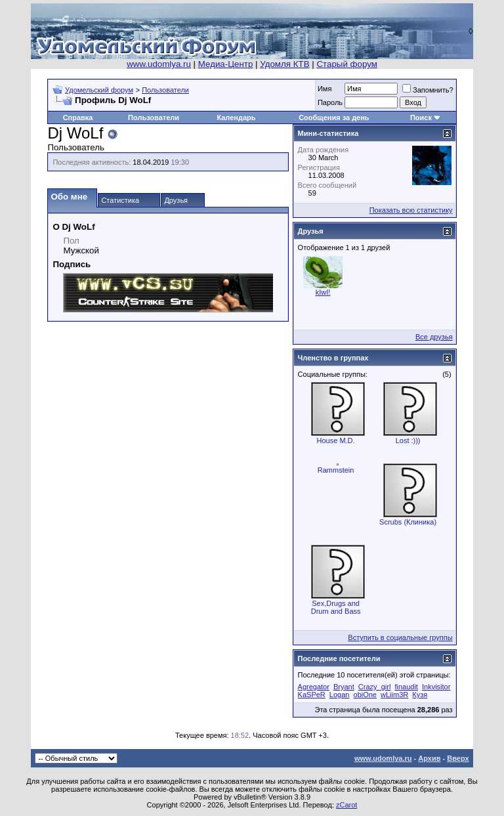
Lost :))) (408, 440)
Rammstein (336, 470)
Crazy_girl (375, 687)
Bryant (344, 687)
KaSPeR (312, 695)
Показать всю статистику (411, 210)
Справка (78, 118)
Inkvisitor (436, 687)
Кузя (420, 695)
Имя (325, 89)
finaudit (406, 687)
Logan (340, 695)
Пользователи (165, 90)
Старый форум (346, 64)
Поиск (421, 118)
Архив (429, 758)
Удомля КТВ (284, 64)
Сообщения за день (334, 118)
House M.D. (336, 440)
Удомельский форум (99, 90)
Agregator (314, 687)
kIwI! (323, 292)
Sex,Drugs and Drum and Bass (336, 607)
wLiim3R (394, 695)
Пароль (330, 102)
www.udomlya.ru (159, 64)
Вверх (458, 758)
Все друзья (434, 337)
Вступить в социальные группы (400, 637)
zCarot (346, 805)
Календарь (236, 118)
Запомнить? (428, 90)
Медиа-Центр (226, 64)
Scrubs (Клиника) (408, 522)
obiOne (365, 695)
